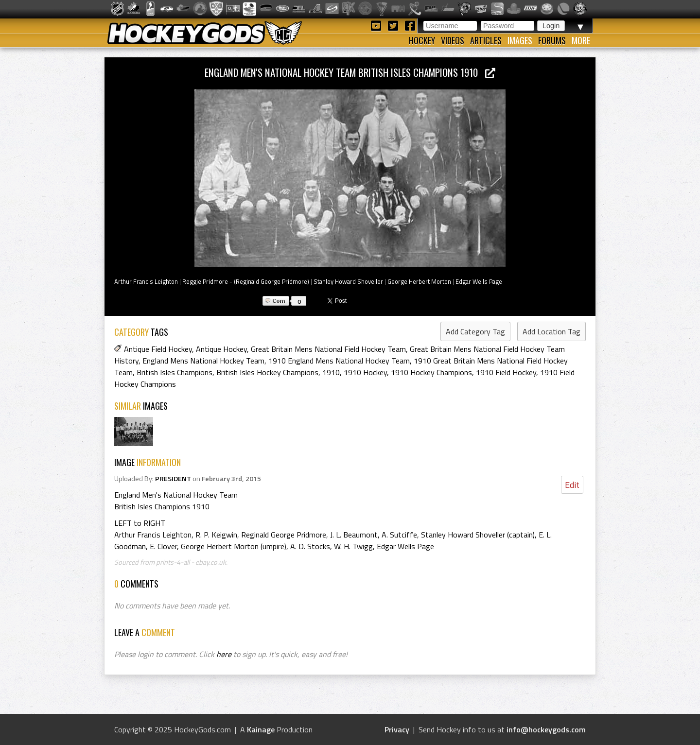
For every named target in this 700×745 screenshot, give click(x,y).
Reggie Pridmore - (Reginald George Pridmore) (246, 281)
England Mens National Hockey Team (203, 361)
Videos (453, 40)
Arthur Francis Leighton (146, 281)
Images (520, 40)
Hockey (422, 40)
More (581, 40)
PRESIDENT (173, 479)
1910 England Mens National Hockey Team (339, 361)
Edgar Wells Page (479, 281)
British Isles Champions (175, 372)
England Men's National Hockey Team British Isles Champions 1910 (350, 72)
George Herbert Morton (419, 281)
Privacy (397, 729)
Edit (572, 485)
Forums (552, 40)
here (224, 654)
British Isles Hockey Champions (267, 372)
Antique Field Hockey (158, 349)
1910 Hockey (365, 372)
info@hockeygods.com (546, 729)
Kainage (261, 729)
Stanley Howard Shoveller (348, 281)
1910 (331, 372)
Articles (486, 40)
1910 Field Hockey (506, 372)
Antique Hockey (221, 349)
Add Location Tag (551, 331)
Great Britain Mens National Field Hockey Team (328, 349)
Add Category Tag (475, 331)
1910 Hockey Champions (431, 372)
